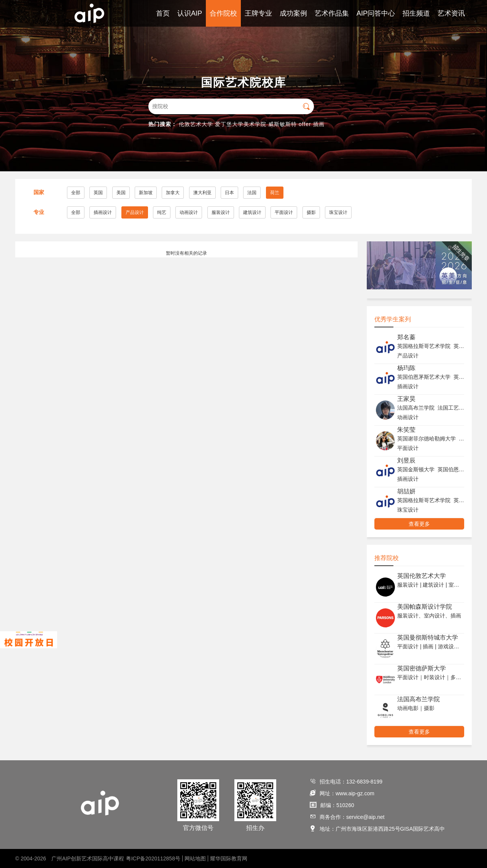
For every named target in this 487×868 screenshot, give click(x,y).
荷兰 (275, 193)
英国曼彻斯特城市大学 (428, 637)
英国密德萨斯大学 (422, 668)
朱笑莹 (406, 430)
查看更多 (419, 524)
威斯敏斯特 (282, 124)
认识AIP (190, 13)
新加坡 (146, 193)
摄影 (311, 212)
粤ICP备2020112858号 (153, 858)
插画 (319, 124)
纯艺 (162, 212)
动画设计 (189, 212)
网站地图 (195, 858)
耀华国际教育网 (229, 858)
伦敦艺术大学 (196, 124)
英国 (98, 193)
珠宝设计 (338, 212)
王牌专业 (258, 13)
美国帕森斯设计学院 (425, 607)
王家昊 (406, 399)
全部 (76, 193)
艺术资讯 (451, 13)
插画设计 (103, 212)
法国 (252, 193)
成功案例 (293, 13)
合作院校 (223, 13)
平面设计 (284, 212)
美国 (121, 193)
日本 (229, 193)
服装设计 (221, 212)
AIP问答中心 (376, 13)
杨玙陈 (406, 368)
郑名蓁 (406, 337)
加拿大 (173, 193)
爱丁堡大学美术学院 (241, 124)
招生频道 (416, 13)
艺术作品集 (332, 13)
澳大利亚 (202, 193)
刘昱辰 (406, 460)
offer (305, 124)
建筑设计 (252, 212)
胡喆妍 (406, 491)
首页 (163, 13)
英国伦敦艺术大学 (422, 576)
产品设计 (135, 212)
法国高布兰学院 (419, 699)
